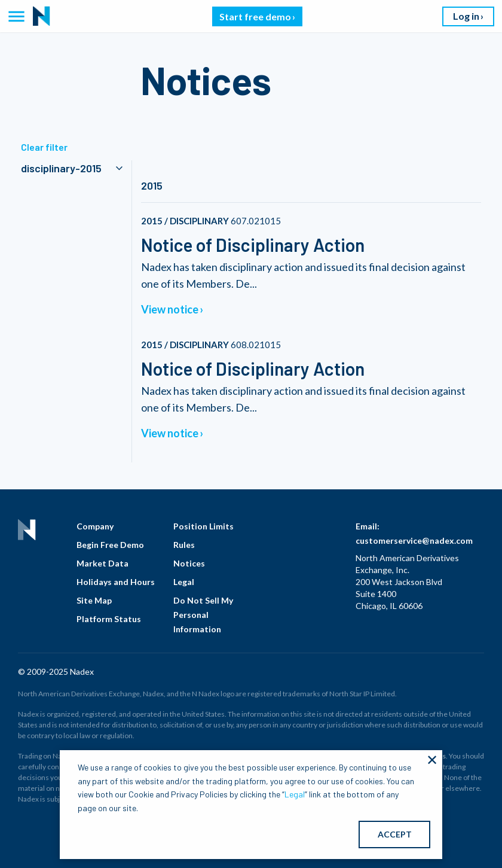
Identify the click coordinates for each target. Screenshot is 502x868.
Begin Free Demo (110, 545)
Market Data (102, 563)
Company (95, 526)
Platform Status (109, 619)
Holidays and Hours (116, 582)
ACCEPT (395, 834)
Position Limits (203, 526)
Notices (189, 563)
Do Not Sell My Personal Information (203, 615)
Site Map (94, 600)
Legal (184, 582)
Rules (184, 545)
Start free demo (255, 16)
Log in (466, 16)
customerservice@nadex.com (414, 540)
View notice (170, 309)
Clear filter (44, 147)
